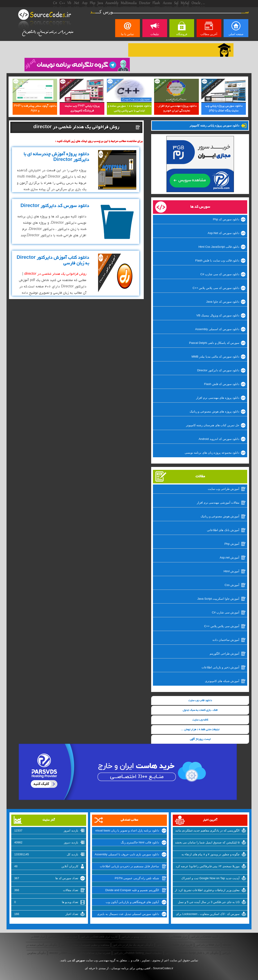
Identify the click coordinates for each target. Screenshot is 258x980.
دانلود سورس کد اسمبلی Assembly (217, 329)
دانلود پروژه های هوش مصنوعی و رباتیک (215, 411)
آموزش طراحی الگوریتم (224, 654)
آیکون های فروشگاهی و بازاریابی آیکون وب (132, 902)
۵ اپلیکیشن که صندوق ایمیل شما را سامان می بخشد (207, 842)
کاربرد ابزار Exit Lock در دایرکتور (99, 937)
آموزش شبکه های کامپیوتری (222, 681)
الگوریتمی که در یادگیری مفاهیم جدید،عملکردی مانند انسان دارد (208, 831)
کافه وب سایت (200, 720)
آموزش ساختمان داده (226, 640)
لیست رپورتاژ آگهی (200, 739)
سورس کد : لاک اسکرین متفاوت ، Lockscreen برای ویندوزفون (208, 915)
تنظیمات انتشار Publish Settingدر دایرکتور (138, 953)
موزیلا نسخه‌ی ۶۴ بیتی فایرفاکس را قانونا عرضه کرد (208, 866)
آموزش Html (231, 571)
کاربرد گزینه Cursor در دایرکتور (208, 937)
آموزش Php (232, 544)
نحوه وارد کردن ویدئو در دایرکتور (139, 937)
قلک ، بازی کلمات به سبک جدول (200, 710)
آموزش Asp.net (230, 558)
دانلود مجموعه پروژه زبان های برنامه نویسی (212, 453)
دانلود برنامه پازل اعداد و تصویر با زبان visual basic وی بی (127, 831)
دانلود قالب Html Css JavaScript (219, 247)
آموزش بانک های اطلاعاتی (223, 530)
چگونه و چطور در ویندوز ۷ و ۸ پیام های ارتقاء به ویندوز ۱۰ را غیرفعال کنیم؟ (211, 855)
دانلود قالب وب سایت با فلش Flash (217, 260)
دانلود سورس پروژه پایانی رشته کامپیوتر (214, 125)
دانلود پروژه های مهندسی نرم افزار (218, 398)
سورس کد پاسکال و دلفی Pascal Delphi (214, 343)
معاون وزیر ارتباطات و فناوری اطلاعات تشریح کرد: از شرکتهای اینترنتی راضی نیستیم (207, 891)
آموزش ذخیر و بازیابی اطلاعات (220, 667)
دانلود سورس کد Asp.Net (223, 233)
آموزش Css (232, 585)
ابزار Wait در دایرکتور (208, 945)
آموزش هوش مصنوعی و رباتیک (220, 516)
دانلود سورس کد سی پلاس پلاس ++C (216, 288)
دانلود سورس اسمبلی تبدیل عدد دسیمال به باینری (128, 914)
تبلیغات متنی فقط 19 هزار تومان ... (200, 730)
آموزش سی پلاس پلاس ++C (222, 626)
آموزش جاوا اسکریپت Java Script (218, 599)
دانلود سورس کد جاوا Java (223, 302)
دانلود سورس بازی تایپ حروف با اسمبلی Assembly (127, 854)
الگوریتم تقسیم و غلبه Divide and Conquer (132, 890)
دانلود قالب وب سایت (200, 701)
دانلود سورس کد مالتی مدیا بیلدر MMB (215, 357)
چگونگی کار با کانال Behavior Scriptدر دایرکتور (192, 953)
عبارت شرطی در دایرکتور (63, 937)
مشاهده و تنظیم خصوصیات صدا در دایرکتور (85, 945)
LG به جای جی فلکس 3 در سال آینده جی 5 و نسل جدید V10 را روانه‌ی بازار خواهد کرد (209, 903)
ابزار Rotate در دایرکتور (174, 937)
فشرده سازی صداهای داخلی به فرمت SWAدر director (80, 953)
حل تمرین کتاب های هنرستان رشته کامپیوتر (213, 425)
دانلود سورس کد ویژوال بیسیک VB (218, 315)
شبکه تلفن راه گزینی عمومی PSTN (137, 878)
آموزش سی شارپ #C (226, 612)
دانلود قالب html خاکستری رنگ (140, 842)
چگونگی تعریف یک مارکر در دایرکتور (133, 945)
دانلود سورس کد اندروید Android (219, 439)
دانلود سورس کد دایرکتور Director (218, 370)
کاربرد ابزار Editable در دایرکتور (174, 945)
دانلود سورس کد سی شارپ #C (220, 274)
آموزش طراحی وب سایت (224, 489)
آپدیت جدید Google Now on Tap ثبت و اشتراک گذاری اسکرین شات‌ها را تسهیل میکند (210, 879)
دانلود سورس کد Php (226, 219)
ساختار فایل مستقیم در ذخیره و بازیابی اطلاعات (129, 866)
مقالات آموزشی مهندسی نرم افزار (218, 503)
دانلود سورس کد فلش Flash (222, 384)
